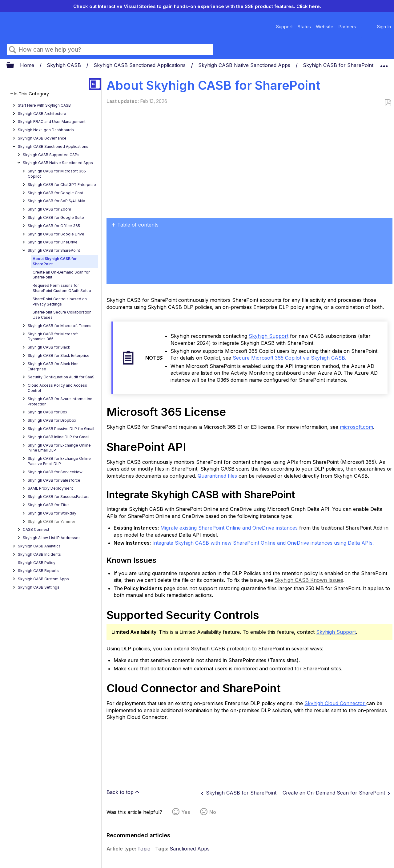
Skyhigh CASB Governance (42, 138)
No (213, 812)
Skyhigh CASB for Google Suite (56, 217)
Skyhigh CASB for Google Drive (56, 234)
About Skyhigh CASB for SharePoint (55, 261)
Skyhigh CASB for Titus (49, 505)
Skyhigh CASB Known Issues (309, 580)
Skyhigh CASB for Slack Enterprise (59, 355)
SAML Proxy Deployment (50, 488)
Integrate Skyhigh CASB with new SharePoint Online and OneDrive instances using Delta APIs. (264, 543)
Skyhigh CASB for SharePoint (339, 65)
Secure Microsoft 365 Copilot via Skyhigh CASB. (289, 358)
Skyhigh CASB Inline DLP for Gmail (58, 437)
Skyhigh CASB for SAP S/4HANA (56, 201)
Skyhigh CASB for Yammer (51, 521)
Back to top (120, 792)
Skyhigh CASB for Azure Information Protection (60, 401)
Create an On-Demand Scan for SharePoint (61, 275)
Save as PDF (388, 103)
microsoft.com (356, 427)
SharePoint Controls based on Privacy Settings (60, 302)
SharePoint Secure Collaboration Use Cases (62, 315)
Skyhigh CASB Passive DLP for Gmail (61, 429)
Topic (144, 849)
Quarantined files (217, 476)
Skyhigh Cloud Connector (335, 703)
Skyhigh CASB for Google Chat (55, 193)
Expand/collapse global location (384, 64)
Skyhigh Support (269, 336)
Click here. (309, 6)
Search (13, 50)
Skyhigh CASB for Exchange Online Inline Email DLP (59, 448)
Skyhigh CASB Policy (37, 563)
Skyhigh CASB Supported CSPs (51, 155)
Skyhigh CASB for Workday (52, 513)
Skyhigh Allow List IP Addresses (52, 538)
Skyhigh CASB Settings (39, 587)
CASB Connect (36, 529)
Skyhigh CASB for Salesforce (54, 480)
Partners (347, 27)
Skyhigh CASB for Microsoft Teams (60, 326)
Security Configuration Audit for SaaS (61, 377)
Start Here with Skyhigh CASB (44, 105)
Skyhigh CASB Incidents (39, 554)
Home (28, 65)
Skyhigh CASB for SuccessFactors (59, 497)
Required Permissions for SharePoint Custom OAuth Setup (62, 288)
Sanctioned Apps (190, 849)
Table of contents (138, 225)
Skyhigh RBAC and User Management (52, 122)
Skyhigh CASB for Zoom (49, 209)
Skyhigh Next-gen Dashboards (46, 130)
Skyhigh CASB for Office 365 (54, 226)
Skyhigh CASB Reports (38, 571)
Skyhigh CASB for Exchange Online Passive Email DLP (59, 461)
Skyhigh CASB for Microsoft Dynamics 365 (53, 337)
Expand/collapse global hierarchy (14, 66)
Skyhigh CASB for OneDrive (53, 242)
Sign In (384, 27)
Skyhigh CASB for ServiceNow (55, 472)
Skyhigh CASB (65, 65)
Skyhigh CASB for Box (48, 412)
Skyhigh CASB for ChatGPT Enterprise (62, 185)
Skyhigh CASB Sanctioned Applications (140, 65)
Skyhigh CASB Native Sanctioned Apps (245, 65)
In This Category (31, 94)
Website (325, 27)
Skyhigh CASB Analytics (39, 546)
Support (284, 27)
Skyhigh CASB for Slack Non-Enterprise (54, 366)
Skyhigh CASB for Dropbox (52, 420)
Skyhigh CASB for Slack (49, 347)
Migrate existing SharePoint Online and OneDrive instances (229, 528)
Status (304, 27)
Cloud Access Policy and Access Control (57, 388)
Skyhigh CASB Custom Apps (43, 579)
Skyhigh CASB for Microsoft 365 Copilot (57, 174)
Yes (186, 812)
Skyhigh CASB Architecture (42, 114)
